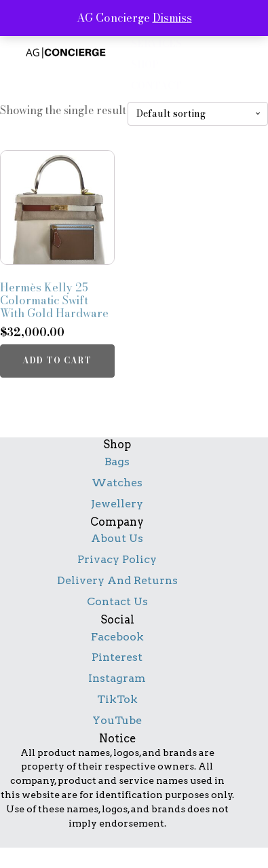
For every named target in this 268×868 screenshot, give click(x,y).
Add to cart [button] (57, 360)
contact (156, 86)
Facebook (117, 637)
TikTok (117, 699)
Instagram (117, 678)
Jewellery (117, 504)
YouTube (117, 720)
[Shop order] (198, 114)
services (156, 44)
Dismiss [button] (172, 18)
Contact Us (117, 601)
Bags (117, 462)
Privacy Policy (117, 559)
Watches (117, 483)
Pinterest (117, 657)
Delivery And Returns (117, 580)
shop (145, 65)
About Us (117, 538)
